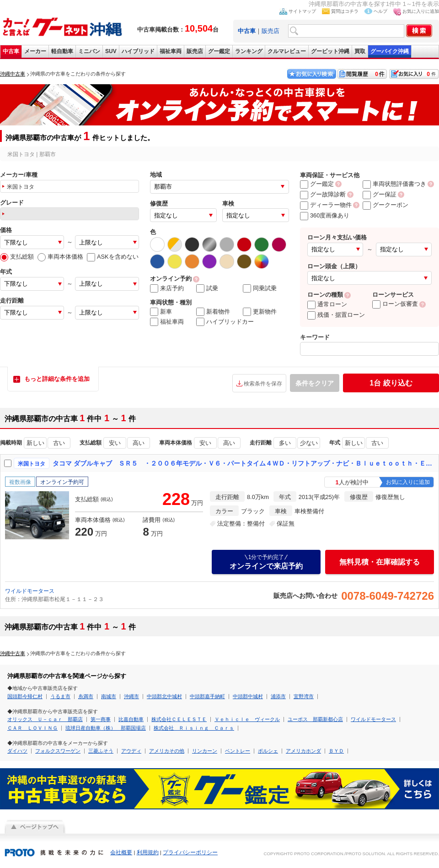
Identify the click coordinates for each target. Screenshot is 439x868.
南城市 (109, 696)
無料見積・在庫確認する (380, 562)
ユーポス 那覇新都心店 (315, 719)
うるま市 (60, 696)
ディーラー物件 (326, 205)
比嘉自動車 (131, 719)
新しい (35, 443)
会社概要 (121, 852)
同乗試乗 (260, 288)
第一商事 (101, 719)
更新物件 (260, 312)
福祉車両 (171, 51)
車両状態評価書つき (394, 184)
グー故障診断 (323, 194)
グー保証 (380, 194)
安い (115, 443)
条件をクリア (315, 383)
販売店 (270, 31)
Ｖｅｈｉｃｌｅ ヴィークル (247, 719)
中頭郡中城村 (248, 696)
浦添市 (278, 696)
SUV (111, 51)
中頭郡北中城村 (164, 696)
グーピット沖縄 (330, 51)
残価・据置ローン (336, 315)
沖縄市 (131, 696)
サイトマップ (302, 11)
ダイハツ (17, 751)
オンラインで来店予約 (266, 562)
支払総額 (17, 257)
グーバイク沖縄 (390, 51)
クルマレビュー (287, 51)
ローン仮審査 (395, 304)
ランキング (249, 51)
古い (59, 443)
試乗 (207, 288)
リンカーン (205, 751)
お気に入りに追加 (421, 11)
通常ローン (327, 304)
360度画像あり (325, 215)
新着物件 (213, 312)
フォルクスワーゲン (58, 751)
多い (285, 443)
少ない (309, 443)
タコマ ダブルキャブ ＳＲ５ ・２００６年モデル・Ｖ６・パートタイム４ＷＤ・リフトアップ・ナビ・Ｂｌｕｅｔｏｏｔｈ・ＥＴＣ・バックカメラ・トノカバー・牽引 (244, 463)
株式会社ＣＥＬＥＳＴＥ (179, 719)
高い (139, 443)
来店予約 (167, 288)
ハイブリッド (138, 51)
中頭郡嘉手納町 (207, 696)
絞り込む (391, 383)
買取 (360, 51)
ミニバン (89, 51)
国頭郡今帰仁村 (25, 696)
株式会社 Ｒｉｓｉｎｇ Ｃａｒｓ (194, 728)
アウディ (131, 751)
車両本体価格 (60, 257)
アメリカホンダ (303, 751)
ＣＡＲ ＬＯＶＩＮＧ (32, 728)
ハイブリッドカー (225, 322)
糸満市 (86, 696)
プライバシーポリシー (190, 852)
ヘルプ (380, 11)
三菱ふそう (101, 751)
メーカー (35, 51)
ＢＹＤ (336, 751)
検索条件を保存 (263, 384)
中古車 (11, 51)
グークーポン (385, 205)
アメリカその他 (167, 751)
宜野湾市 (304, 696)
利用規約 (148, 852)
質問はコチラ (345, 11)
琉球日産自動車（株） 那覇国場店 (106, 728)
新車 (161, 312)
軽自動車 (62, 51)
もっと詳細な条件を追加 (57, 379)
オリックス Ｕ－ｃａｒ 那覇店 (45, 719)
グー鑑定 (219, 51)
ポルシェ (268, 751)
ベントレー (238, 751)
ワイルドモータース (30, 591)
